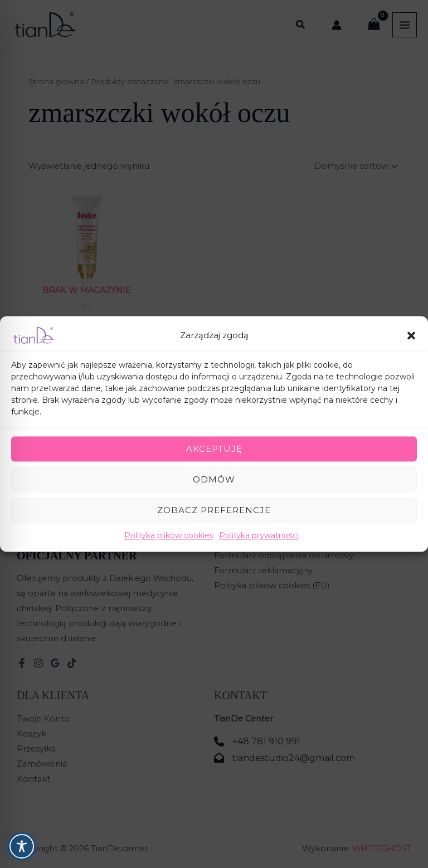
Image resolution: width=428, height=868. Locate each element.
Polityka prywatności (259, 535)
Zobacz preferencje (214, 510)
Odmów (214, 479)
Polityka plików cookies (169, 535)
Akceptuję (214, 449)
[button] (411, 335)
